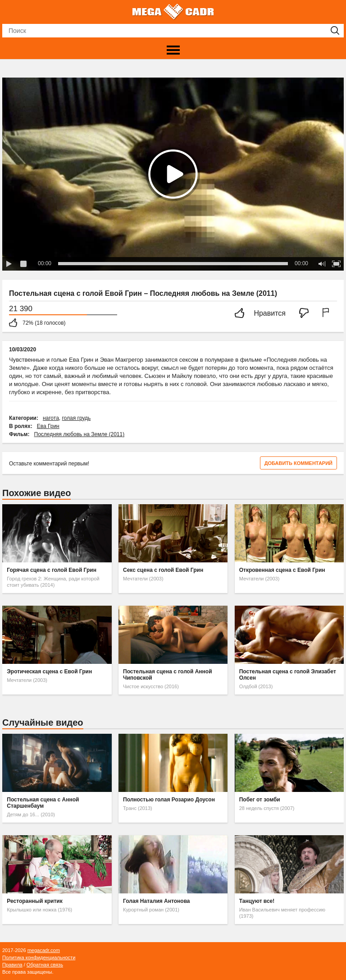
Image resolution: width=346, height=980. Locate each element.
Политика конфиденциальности (39, 957)
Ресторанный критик (34, 901)
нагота (51, 418)
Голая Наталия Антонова (157, 901)
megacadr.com (44, 950)
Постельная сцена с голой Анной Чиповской (168, 675)
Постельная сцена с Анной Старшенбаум (43, 803)
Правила (12, 965)
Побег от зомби (260, 800)
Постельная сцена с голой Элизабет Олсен (288, 675)
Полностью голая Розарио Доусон (169, 800)
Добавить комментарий (298, 463)
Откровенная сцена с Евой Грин (282, 570)
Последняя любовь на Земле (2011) (80, 434)
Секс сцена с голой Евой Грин (163, 570)
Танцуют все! (257, 901)
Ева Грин (48, 426)
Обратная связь (45, 965)
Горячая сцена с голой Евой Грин (52, 570)
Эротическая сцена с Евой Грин (49, 672)
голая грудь (76, 418)
